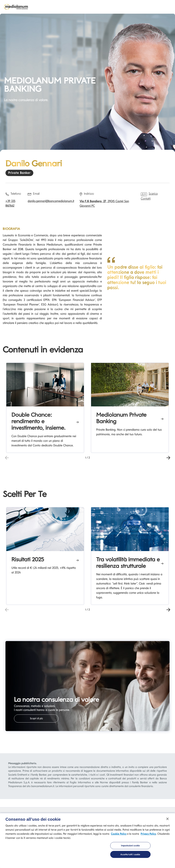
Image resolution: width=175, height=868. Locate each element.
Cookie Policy (119, 834)
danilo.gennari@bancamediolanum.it (51, 201)
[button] (168, 457)
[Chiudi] (167, 820)
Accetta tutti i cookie (130, 855)
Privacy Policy (148, 834)
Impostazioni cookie (130, 846)
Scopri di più (36, 718)
